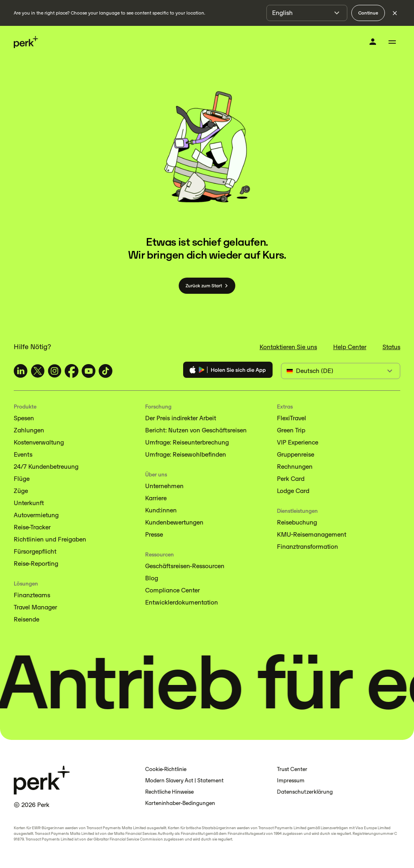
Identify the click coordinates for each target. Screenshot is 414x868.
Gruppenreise (296, 454)
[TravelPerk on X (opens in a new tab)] (38, 371)
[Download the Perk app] (228, 371)
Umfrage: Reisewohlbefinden (186, 454)
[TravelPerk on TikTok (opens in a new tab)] (106, 371)
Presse (154, 534)
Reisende (26, 619)
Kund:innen (161, 510)
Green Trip (291, 430)
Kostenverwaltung (39, 442)
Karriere (156, 498)
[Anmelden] (373, 42)
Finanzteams (32, 595)
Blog (152, 578)
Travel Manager (35, 607)
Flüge (22, 479)
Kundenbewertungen (174, 522)
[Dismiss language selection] (395, 13)
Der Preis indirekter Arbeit (181, 418)
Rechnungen (295, 467)
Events (23, 454)
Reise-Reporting (36, 564)
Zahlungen (29, 430)
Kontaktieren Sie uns (288, 347)
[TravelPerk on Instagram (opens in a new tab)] (55, 371)
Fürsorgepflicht (35, 551)
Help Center (350, 347)
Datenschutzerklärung (305, 792)
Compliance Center (172, 590)
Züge (21, 491)
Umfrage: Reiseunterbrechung (187, 442)
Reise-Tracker (32, 527)
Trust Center (292, 769)
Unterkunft (29, 503)
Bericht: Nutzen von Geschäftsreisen (196, 430)
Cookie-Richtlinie (166, 769)
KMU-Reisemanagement (312, 534)
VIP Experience (298, 442)
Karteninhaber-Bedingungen (180, 803)
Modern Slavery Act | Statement (184, 781)
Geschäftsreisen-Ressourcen (185, 566)
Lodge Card (293, 491)
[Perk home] (26, 42)
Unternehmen (164, 486)
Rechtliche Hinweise (169, 792)
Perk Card (291, 479)
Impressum (291, 781)
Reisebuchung (297, 522)
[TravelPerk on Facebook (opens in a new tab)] (72, 371)
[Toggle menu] (392, 42)
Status (391, 347)
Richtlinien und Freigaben (50, 539)
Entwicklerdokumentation (182, 602)
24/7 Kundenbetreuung (46, 467)
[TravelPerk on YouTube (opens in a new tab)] (89, 371)
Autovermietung (36, 515)
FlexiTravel (291, 418)
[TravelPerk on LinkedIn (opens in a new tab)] (21, 371)
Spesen (24, 418)
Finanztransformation (307, 547)
